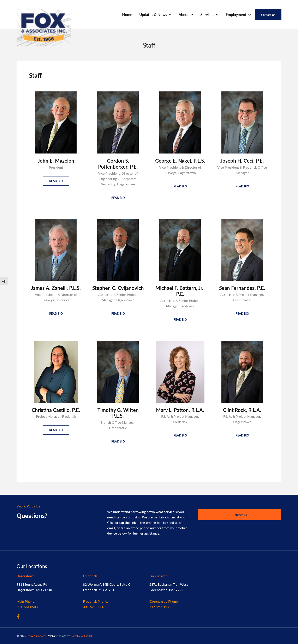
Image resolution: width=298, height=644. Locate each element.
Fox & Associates (37, 636)
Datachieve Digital (81, 636)
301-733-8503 (27, 604)
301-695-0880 (96, 604)
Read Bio (56, 181)
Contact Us (240, 515)
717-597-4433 (164, 604)
